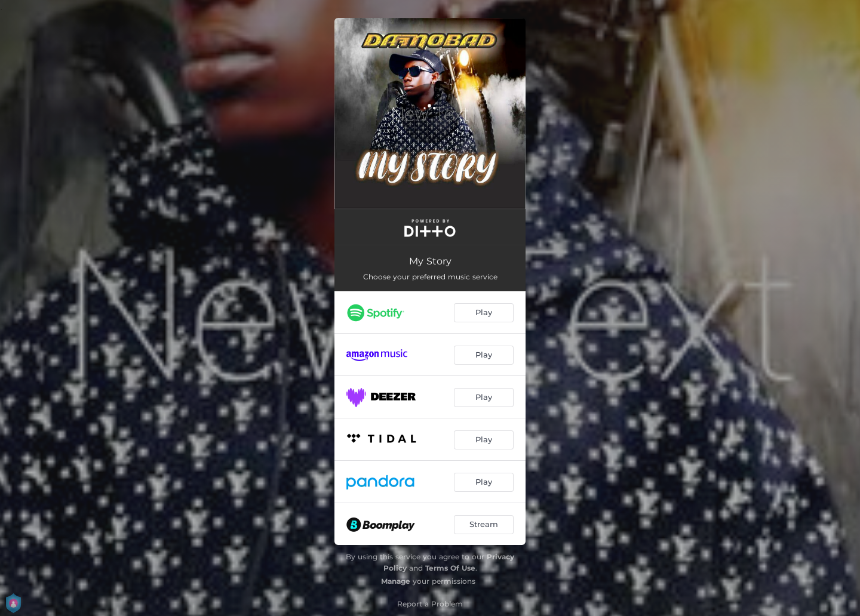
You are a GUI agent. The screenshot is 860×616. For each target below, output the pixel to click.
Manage (396, 581)
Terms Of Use (450, 568)
